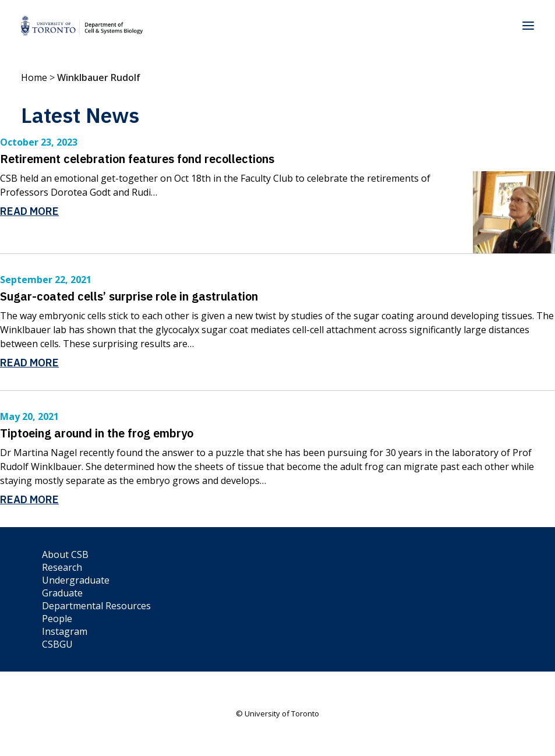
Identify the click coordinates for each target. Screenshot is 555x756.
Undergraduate (76, 580)
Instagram (65, 631)
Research (62, 567)
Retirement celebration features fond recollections (137, 159)
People (57, 619)
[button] (528, 26)
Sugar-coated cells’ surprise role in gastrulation (129, 296)
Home (34, 77)
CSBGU (57, 644)
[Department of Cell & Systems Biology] (82, 26)
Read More (29, 211)
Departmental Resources (96, 606)
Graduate (62, 593)
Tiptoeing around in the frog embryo (97, 433)
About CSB (65, 554)
